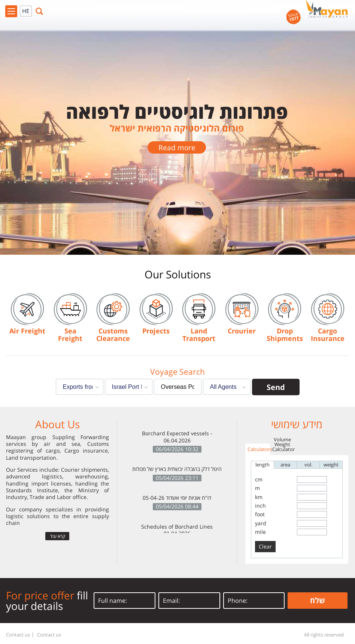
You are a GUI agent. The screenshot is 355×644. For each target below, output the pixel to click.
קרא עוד (57, 536)
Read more (177, 147)
